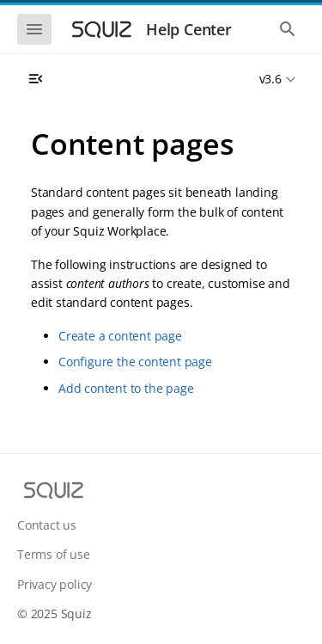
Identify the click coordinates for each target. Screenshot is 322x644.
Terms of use (54, 554)
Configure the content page (135, 362)
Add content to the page (126, 388)
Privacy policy (55, 584)
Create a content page (120, 336)
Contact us (47, 525)
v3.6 (270, 79)
